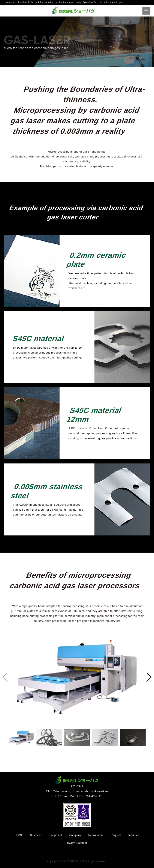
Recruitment (96, 835)
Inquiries (134, 835)
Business (36, 835)
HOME (19, 835)
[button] (149, 677)
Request (116, 835)
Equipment (55, 835)
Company (75, 835)
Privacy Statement (77, 843)
